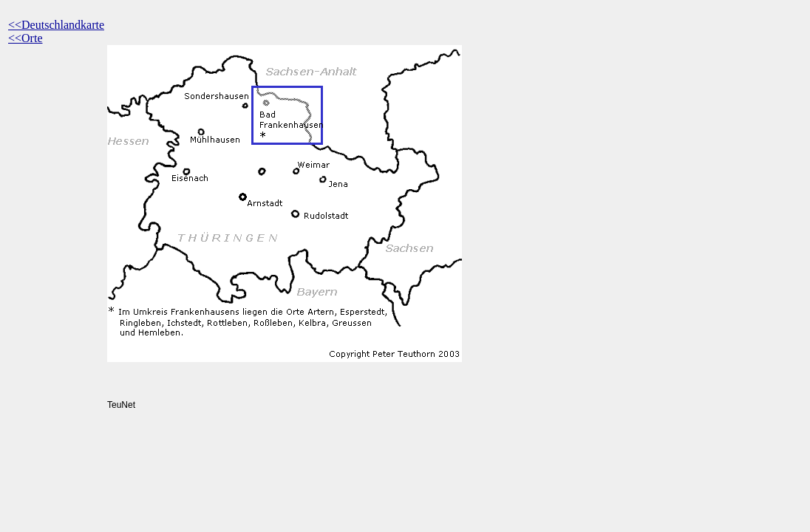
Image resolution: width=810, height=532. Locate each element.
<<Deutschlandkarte (56, 25)
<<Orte (25, 38)
